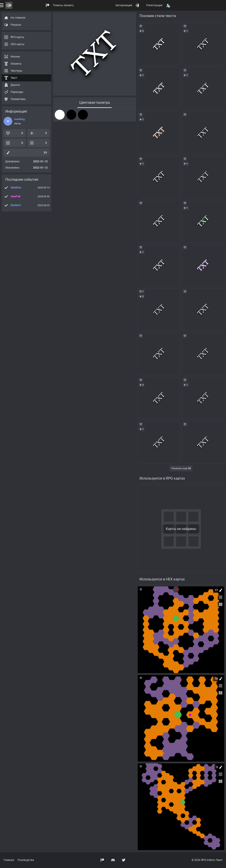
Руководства (26, 860)
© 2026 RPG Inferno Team (207, 860)
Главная (9, 860)
